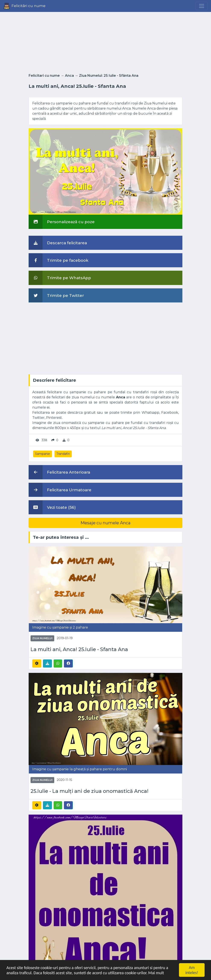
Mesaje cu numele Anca (105, 523)
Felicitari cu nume (44, 76)
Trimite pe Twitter (56, 295)
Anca (69, 76)
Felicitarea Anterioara (59, 472)
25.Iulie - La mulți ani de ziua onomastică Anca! (89, 791)
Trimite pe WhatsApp (60, 278)
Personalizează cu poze (62, 222)
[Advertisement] (105, 41)
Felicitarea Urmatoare (60, 490)
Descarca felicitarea (58, 243)
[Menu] (202, 6)
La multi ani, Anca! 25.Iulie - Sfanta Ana (79, 649)
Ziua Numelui (42, 638)
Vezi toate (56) (52, 507)
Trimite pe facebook (59, 260)
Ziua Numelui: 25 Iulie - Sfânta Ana (109, 76)
